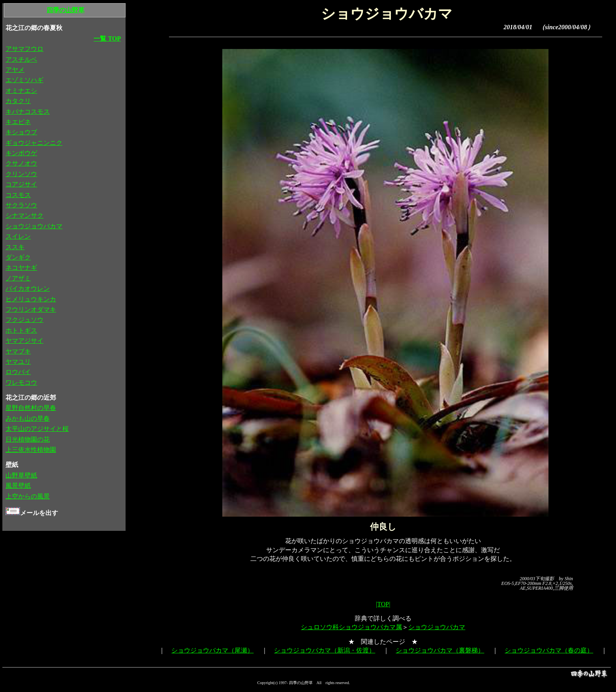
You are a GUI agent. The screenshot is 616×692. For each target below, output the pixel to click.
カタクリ (18, 101)
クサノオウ (21, 163)
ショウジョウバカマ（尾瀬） (212, 650)
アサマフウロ (24, 49)
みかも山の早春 (28, 418)
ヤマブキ (18, 351)
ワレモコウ (21, 383)
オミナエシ (21, 91)
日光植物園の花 (28, 439)
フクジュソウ (24, 320)
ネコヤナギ (21, 268)
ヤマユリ (18, 362)
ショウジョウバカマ (437, 627)
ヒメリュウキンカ (31, 299)
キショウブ (21, 132)
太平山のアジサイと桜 (37, 429)
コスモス (18, 195)
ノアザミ (18, 278)
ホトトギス (21, 330)
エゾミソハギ (24, 80)
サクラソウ (21, 205)
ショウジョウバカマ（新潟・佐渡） (325, 650)
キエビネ (18, 122)
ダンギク (18, 257)
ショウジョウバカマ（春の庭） (549, 650)
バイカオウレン (28, 289)
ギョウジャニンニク (34, 143)
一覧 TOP (107, 39)
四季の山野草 (66, 10)
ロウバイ (18, 372)
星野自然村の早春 (31, 408)
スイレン (18, 236)
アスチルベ (21, 59)
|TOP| (383, 604)
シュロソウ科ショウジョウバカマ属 (351, 627)
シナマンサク (24, 215)
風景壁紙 (18, 486)
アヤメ (15, 70)
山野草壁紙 (21, 475)
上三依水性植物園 (31, 450)
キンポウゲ (21, 153)
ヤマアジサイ (24, 341)
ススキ (15, 247)
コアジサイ (21, 184)
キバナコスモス (28, 112)
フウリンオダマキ (31, 309)
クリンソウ (21, 174)
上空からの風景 (28, 496)
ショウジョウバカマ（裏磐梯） (440, 650)
